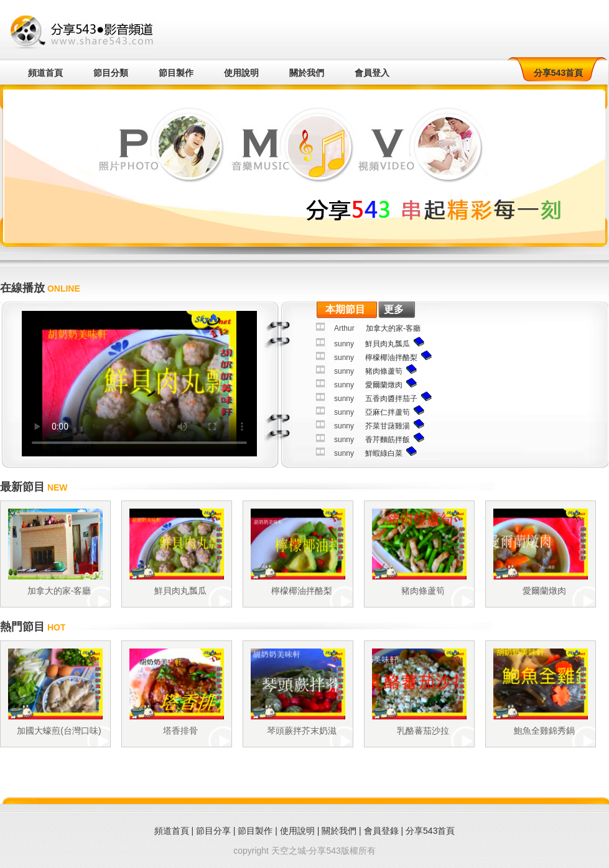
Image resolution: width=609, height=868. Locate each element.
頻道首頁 (45, 73)
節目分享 (213, 831)
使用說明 (241, 73)
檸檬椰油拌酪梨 (391, 358)
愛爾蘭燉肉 (384, 385)
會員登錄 (381, 831)
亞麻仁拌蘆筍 (388, 412)
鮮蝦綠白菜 (384, 453)
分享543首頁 (558, 73)
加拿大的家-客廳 (393, 328)
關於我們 (307, 73)
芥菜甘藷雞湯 (388, 426)
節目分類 (111, 73)
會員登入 (372, 73)
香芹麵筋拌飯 (388, 440)
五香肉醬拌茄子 (391, 399)
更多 (394, 309)
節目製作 (176, 73)
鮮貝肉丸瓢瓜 (388, 344)
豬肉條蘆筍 (384, 371)
